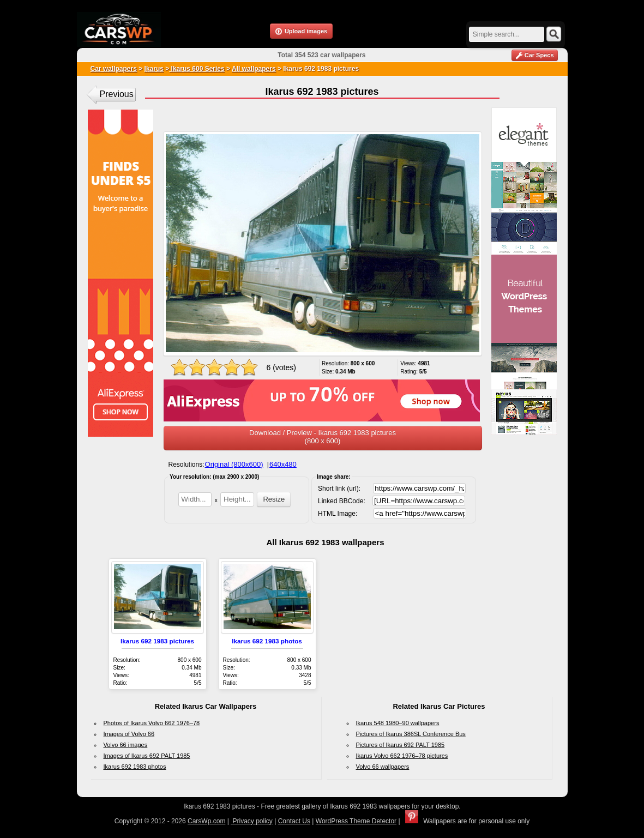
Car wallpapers (114, 69)
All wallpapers (254, 69)
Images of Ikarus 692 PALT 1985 (147, 756)
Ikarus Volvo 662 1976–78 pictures (402, 756)
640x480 (283, 464)
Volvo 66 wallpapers (383, 767)
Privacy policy (252, 821)
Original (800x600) (234, 464)
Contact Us (294, 821)
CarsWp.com (206, 821)
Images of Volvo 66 (129, 734)
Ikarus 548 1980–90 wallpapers (398, 723)
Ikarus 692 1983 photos (267, 641)
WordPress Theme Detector (356, 821)
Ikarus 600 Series (197, 69)
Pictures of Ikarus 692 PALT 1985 (401, 745)
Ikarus (154, 69)
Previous (117, 94)
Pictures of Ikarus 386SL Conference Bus (411, 734)
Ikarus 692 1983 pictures (157, 641)
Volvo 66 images (126, 745)
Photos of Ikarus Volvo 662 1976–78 (152, 723)
